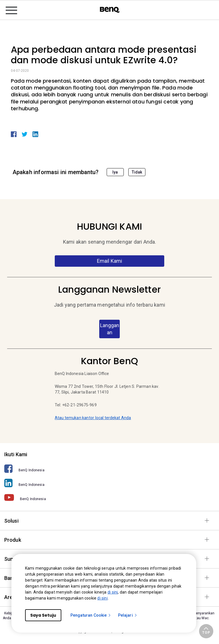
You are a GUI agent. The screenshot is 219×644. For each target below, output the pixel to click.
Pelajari (128, 615)
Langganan (110, 329)
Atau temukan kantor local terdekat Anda (93, 418)
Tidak (137, 172)
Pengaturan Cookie (91, 615)
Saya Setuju (43, 615)
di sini (113, 592)
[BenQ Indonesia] (109, 469)
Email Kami (110, 261)
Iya (115, 172)
